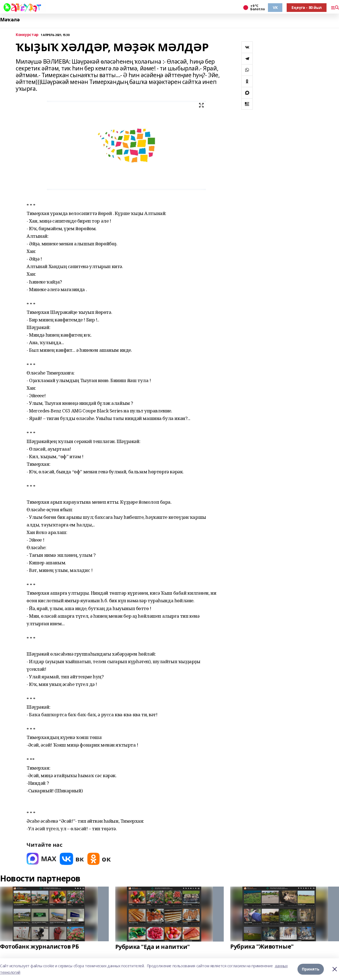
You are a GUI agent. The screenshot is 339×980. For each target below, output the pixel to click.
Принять (311, 969)
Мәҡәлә (10, 20)
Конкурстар (27, 35)
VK (275, 7)
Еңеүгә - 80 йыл (307, 7)
